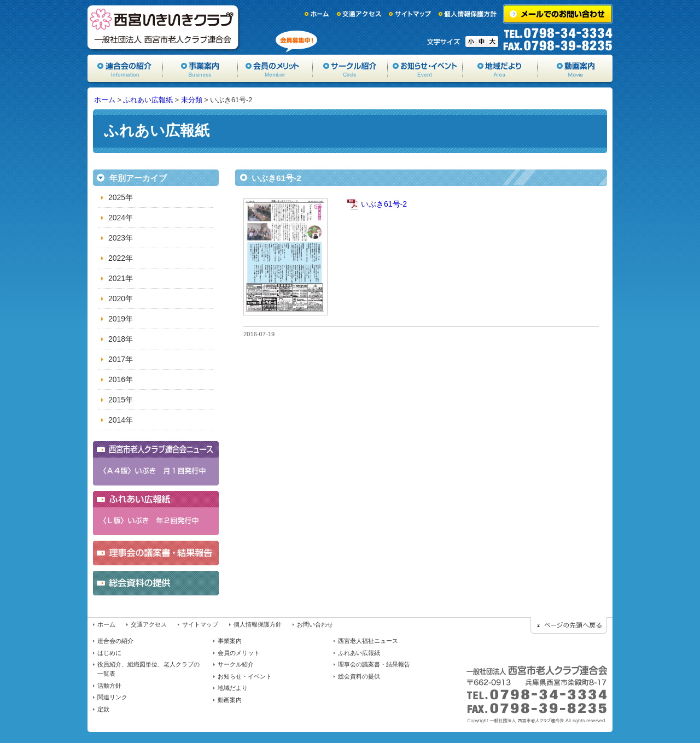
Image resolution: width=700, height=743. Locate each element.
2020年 (121, 299)
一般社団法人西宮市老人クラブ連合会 (164, 27)
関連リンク (112, 697)
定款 (103, 709)
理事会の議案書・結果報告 (374, 664)
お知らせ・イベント (425, 68)
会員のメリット (275, 68)
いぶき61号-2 (384, 204)
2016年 (121, 379)
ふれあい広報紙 (148, 100)
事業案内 (200, 68)
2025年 (121, 197)
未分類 (192, 100)
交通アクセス (359, 14)
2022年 (121, 258)
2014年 (121, 420)
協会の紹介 (125, 68)
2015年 (121, 400)
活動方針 (109, 686)
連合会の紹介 (115, 641)
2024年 (121, 218)
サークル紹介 (350, 68)
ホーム (317, 14)
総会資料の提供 (359, 676)
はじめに (109, 653)
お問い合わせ (315, 624)
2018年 (121, 339)
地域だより (500, 68)
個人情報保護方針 (468, 14)
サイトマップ (410, 14)
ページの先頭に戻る (569, 625)
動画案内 (575, 68)
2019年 (121, 319)
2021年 (121, 278)
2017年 (121, 359)
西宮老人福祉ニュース (368, 641)
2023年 (121, 238)
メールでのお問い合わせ (558, 14)
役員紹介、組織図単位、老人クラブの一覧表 (148, 669)
